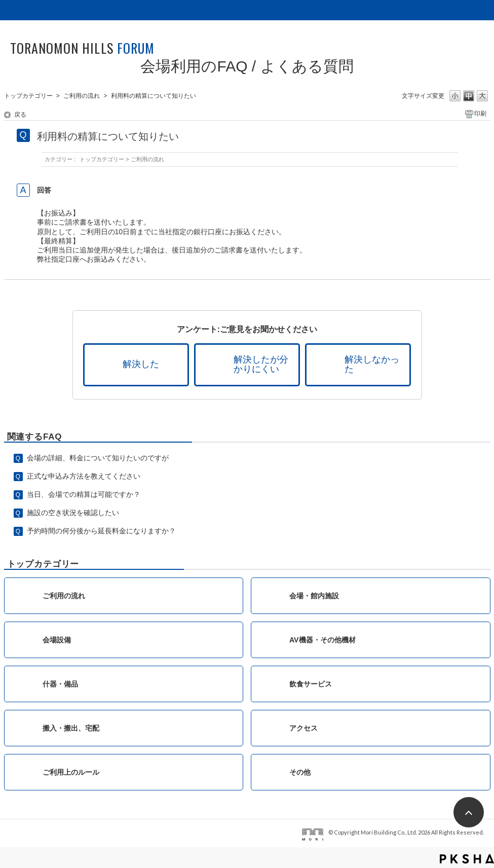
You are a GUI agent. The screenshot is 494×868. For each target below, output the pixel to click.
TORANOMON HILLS (82, 48)
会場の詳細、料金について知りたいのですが (98, 458)
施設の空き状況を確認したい (73, 513)
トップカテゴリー (28, 96)
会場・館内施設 (314, 596)
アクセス (303, 728)
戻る (20, 115)
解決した (141, 364)
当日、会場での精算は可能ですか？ (84, 494)
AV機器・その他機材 (322, 640)
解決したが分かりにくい (261, 364)
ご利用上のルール (71, 772)
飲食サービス (311, 684)
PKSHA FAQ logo (467, 859)
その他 (300, 772)
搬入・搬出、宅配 (71, 728)
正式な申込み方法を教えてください (84, 476)
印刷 (480, 114)
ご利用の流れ (82, 96)
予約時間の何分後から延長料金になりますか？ (101, 531)
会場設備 (57, 640)
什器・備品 (60, 684)
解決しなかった (372, 364)
